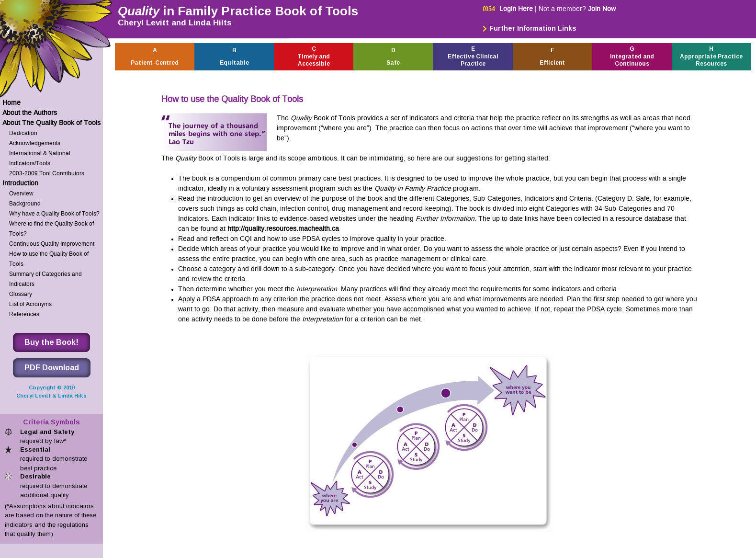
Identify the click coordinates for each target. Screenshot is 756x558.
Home (11, 103)
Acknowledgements (35, 143)
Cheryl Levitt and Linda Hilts (175, 23)
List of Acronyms (30, 304)
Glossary (21, 294)
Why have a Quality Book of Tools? (54, 213)
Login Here (516, 9)
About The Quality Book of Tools (51, 123)
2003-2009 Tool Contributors (47, 173)
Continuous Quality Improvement (52, 244)
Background (25, 203)
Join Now (602, 9)
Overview (21, 193)
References (24, 314)
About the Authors (30, 113)
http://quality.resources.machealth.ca (283, 229)
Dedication (23, 133)
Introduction (20, 183)
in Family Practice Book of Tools (238, 11)
